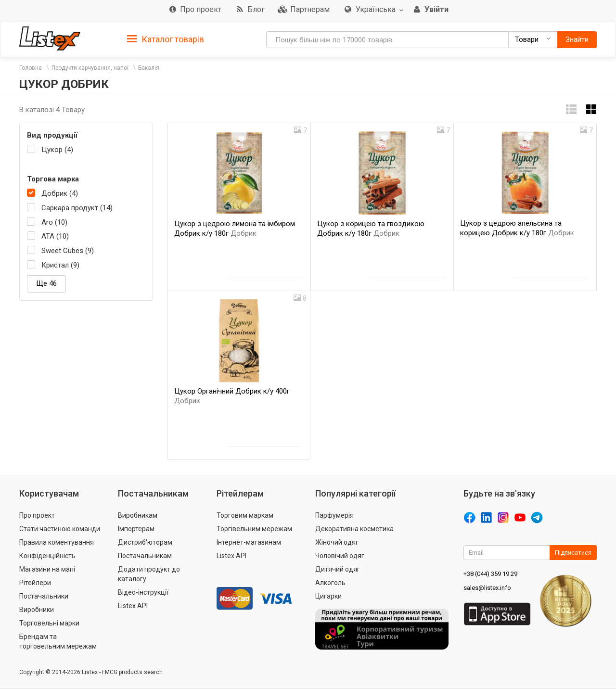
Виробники (37, 610)
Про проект (37, 515)
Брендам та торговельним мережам (58, 641)
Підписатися (573, 553)
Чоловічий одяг (340, 556)
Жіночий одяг (337, 542)
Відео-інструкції (143, 592)
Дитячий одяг (338, 569)
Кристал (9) (60, 265)
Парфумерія (334, 515)
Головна (31, 68)
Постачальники (44, 596)
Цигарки (328, 596)
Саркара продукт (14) (77, 208)
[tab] (166, 39)
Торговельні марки (49, 623)
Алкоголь (330, 583)
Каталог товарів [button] (166, 39)
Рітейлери (35, 583)
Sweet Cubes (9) (68, 251)
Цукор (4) (57, 150)
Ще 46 (46, 283)
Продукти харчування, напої (90, 68)
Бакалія (149, 68)
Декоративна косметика (354, 529)
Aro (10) (54, 222)
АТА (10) (55, 236)
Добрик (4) (60, 193)
